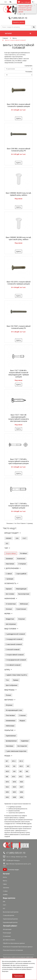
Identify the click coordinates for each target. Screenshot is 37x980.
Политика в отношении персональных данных (18, 947)
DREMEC (9, 538)
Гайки (5, 884)
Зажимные (9, 559)
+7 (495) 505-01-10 (19, 18)
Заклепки (6, 888)
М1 (7, 761)
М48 (14, 797)
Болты (5, 877)
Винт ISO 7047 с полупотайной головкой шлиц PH (19, 327)
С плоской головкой (13, 649)
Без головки (10, 594)
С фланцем (9, 579)
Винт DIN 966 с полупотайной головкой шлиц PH (18, 150)
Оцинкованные (11, 736)
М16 (7, 782)
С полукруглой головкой (14, 639)
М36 (21, 792)
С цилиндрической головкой (15, 634)
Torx (7, 680)
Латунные (9, 705)
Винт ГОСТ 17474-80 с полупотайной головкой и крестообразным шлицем (19, 461)
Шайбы (5, 895)
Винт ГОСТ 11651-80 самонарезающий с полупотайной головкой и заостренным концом (19, 418)
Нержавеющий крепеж (10, 922)
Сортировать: (29, 66)
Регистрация (7, 933)
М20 (21, 782)
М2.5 (21, 766)
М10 (14, 777)
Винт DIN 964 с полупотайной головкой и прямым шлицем (18, 105)
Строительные (21, 609)
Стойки (5, 891)
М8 (7, 777)
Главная (5, 38)
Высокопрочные (24, 594)
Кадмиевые (25, 741)
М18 (14, 782)
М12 (21, 777)
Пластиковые (10, 715)
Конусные (22, 619)
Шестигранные (11, 624)
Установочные (11, 604)
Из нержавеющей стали (14, 710)
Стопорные (22, 564)
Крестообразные (12, 685)
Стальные (22, 715)
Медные (22, 721)
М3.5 (7, 771)
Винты (15, 38)
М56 (21, 797)
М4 (14, 771)
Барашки (9, 589)
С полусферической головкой (16, 660)
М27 (21, 787)
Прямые (16, 680)
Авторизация (7, 929)
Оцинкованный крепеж (10, 919)
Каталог (6, 874)
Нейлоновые (10, 726)
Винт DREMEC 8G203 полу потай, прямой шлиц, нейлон (18, 194)
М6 (27, 771)
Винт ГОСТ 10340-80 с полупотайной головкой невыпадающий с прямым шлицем (18, 374)
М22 (7, 787)
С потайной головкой (13, 665)
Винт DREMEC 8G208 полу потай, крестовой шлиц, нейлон (18, 238)
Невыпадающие (21, 589)
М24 (14, 787)
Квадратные (10, 619)
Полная (8, 695)
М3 (28, 766)
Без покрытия (22, 746)
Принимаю (18, 976)
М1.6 (7, 766)
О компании (7, 936)
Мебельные (24, 604)
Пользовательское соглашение (13, 950)
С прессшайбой (21, 574)
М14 (28, 777)
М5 (21, 771)
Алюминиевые (11, 721)
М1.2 (14, 761)
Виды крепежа (9, 898)
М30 (7, 792)
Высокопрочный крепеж (11, 912)
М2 (14, 766)
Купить (19, 118)
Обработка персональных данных (14, 943)
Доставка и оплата (9, 940)
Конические (21, 559)
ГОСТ (24, 538)
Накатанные (10, 564)
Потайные (23, 553)
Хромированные (11, 741)
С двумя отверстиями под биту (16, 675)
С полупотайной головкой (15, 655)
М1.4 (21, 761)
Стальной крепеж (9, 915)
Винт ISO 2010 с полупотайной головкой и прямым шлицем (19, 283)
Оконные (9, 609)
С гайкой (9, 574)
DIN (17, 538)
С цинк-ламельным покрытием (16, 751)
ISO (7, 543)
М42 (7, 797)
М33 (14, 792)
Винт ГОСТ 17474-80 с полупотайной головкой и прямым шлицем (19, 506)
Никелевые (10, 746)
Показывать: (29, 72)
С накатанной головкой (14, 644)
